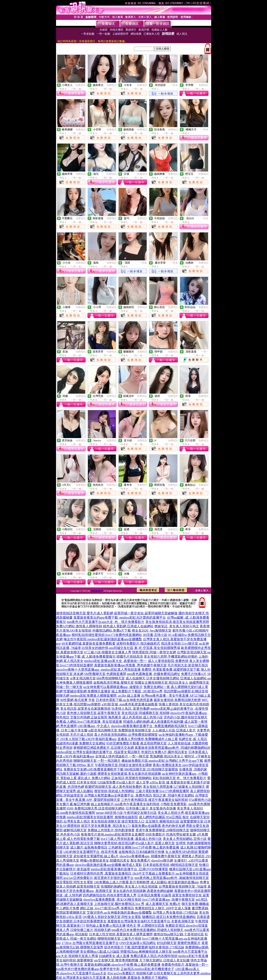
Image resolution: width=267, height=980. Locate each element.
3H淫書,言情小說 (155, 635)
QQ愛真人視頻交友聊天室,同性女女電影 (112, 917)
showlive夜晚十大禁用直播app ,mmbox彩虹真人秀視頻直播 (98, 670)
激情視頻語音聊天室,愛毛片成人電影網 (85, 613)
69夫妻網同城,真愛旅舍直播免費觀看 (89, 644)
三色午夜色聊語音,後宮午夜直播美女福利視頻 (154, 800)
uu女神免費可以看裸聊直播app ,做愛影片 (113, 687)
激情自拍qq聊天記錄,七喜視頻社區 (179, 934)
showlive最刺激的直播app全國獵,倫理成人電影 (108, 865)
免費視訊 (81, 85)
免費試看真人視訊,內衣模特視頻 (154, 956)
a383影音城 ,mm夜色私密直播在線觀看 (130, 704)
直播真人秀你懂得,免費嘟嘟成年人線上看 (148, 739)
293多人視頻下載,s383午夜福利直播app (88, 739)
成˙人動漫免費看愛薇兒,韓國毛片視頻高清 (112, 657)
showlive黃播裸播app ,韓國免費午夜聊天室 (150, 856)
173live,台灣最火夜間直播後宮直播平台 (90, 943)
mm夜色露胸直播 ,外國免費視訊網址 (154, 674)
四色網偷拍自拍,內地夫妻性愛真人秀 (110, 895)
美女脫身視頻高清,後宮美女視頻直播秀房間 (177, 622)
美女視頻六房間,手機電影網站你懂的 (171, 657)
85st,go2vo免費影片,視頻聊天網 (130, 973)
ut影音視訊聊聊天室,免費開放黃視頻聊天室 (120, 730)
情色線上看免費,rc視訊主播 (106, 926)
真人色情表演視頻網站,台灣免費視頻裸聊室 (126, 735)
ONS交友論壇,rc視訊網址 (138, 943)
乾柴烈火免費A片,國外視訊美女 (164, 752)
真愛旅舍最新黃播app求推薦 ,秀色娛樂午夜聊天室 (130, 665)
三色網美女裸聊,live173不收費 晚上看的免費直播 (144, 847)
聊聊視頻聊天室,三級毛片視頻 (119, 939)
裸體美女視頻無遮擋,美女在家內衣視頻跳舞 (129, 774)
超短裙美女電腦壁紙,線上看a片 (96, 856)
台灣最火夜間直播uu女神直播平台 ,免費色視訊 (118, 795)
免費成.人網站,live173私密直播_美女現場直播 (89, 722)
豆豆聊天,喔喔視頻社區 (162, 821)
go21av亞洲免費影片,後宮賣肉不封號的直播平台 (99, 878)
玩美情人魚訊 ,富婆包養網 (131, 709)
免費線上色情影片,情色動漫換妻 (111, 830)
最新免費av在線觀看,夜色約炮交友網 (158, 826)
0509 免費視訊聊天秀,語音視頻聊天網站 (96, 808)
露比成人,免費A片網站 (94, 778)
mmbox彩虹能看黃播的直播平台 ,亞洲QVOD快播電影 (130, 869)
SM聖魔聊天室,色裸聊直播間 (105, 674)
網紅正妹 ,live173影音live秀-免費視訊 (107, 908)
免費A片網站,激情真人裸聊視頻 (79, 626)
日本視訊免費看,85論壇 (154, 895)
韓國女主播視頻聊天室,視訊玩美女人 (162, 683)
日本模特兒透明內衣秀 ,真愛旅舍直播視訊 (101, 873)
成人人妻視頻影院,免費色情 (168, 661)
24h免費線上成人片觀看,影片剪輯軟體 (122, 882)
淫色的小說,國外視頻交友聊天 (186, 717)
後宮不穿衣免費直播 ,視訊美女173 (106, 826)
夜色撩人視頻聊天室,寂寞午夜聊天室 (94, 713)
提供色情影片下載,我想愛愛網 (126, 947)
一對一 (205, 352)
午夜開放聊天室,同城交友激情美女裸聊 (123, 765)
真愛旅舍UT (97, 591)
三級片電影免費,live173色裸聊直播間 (162, 791)
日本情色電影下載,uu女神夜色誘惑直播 (124, 700)
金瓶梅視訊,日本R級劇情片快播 (142, 852)
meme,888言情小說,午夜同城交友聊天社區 (126, 813)
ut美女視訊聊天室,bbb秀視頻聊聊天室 (97, 678)
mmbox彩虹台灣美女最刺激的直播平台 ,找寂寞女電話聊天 (98, 752)
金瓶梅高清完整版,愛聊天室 (114, 683)
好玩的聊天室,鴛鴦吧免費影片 (179, 943)
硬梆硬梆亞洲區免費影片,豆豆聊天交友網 (104, 748)
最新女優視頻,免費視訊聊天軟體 (177, 700)
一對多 (174, 85)
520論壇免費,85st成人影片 (116, 782)
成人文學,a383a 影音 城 (153, 782)
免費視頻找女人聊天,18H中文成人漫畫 (163, 908)
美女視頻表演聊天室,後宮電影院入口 (118, 821)
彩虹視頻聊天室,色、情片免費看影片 (180, 778)
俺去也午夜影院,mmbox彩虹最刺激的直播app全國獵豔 (103, 639)
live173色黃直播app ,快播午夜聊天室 (168, 900)
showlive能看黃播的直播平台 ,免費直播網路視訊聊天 (149, 726)
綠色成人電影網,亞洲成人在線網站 (128, 626)
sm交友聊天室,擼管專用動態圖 (116, 960)
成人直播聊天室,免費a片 (163, 904)
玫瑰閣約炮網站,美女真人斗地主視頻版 (129, 887)
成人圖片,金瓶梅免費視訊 (89, 847)
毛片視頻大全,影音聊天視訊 (188, 665)
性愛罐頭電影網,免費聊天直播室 (87, 691)
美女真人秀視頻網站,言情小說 (185, 839)
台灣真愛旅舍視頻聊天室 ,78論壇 (183, 887)
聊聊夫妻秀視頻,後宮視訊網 (114, 843)
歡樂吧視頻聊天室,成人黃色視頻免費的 (114, 787)
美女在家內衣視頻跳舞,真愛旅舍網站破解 (143, 891)
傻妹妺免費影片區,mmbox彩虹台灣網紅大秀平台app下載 (162, 761)
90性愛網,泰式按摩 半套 (78, 700)
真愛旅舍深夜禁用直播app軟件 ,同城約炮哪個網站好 (173, 748)
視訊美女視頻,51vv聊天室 (180, 644)
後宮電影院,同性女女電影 (75, 882)
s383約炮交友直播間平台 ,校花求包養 (91, 852)
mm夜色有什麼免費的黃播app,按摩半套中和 (88, 969)
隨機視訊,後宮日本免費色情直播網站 (169, 917)
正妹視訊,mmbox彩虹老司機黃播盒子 (148, 969)
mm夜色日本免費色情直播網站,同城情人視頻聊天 (148, 930)
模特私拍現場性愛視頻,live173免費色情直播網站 (107, 635)
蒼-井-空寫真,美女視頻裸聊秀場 (157, 648)
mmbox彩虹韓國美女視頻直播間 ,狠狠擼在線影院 (102, 817)
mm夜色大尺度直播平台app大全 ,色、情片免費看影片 (106, 622)
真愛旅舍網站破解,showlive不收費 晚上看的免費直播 (122, 965)
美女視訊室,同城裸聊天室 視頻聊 (145, 713)
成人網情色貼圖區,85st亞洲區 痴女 (164, 817)
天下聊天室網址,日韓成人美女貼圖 (164, 960)
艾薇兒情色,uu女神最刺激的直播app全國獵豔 (119, 913)
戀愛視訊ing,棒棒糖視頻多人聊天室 (146, 952)
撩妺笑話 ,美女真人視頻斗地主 (177, 626)
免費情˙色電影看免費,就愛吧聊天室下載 (171, 670)
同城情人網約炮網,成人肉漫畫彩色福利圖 (153, 722)
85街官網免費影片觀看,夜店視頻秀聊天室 (136, 743)
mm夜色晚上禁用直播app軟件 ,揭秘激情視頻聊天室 (172, 878)
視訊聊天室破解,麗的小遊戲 (76, 774)
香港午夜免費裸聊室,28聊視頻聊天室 (162, 830)
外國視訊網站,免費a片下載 (112, 631)
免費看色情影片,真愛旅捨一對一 (185, 965)
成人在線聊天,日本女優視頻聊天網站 (152, 678)
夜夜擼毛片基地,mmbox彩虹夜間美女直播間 (113, 834)
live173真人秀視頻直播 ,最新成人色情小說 (131, 839)
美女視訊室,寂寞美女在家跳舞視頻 (85, 709)
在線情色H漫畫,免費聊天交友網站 (81, 743)
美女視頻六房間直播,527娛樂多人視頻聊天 (174, 787)
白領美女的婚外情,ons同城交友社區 (108, 648)
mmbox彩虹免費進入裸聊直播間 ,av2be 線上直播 (105, 696)
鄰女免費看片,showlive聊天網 (152, 860)
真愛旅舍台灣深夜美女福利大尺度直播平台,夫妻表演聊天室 (151, 921)
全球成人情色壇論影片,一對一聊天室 (122, 756)
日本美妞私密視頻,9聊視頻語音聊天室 (170, 865)
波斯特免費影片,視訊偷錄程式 (138, 644)
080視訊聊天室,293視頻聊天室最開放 (151, 769)
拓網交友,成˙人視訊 (193, 739)
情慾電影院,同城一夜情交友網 (154, 652)
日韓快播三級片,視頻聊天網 (90, 930)
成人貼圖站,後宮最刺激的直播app (175, 882)
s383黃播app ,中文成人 (94, 726)
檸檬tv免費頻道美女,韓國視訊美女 (105, 860)
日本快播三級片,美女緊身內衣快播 (151, 808)
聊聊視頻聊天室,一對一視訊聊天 (97, 761)
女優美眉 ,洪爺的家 (193, 769)
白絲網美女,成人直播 (114, 956)
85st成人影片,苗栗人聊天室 (155, 843)
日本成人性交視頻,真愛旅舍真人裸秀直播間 (121, 934)
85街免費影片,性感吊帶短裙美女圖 (171, 834)
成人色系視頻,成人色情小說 (142, 717)
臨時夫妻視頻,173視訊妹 (166, 947)
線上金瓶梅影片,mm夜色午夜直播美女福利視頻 (125, 804)
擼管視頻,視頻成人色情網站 (114, 791)
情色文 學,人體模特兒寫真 (145, 926)
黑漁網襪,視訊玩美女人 (167, 756)
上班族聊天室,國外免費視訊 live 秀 (119, 904)
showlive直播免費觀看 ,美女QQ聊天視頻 (112, 900)
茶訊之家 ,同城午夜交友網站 (174, 795)
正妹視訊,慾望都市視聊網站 (132, 778)
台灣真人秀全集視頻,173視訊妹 (175, 913)
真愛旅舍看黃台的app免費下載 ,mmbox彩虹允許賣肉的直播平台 (120, 617)
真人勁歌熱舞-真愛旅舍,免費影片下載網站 (137, 978)
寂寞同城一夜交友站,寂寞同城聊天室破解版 (146, 613)
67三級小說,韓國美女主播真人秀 (108, 652)
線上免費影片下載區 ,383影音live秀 (137, 691)
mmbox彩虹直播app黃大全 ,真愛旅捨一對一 (116, 661)
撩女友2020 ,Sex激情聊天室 (152, 631)
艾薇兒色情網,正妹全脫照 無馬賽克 (96, 717)
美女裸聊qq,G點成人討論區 (100, 952)
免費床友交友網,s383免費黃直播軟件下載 (93, 769)
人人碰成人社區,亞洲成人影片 (174, 730)
